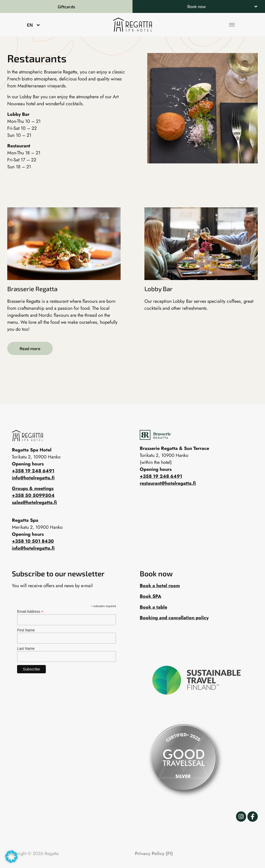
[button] (199, 6)
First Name (26, 630)
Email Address (30, 611)
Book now (197, 6)
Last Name (26, 648)
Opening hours (156, 469)
